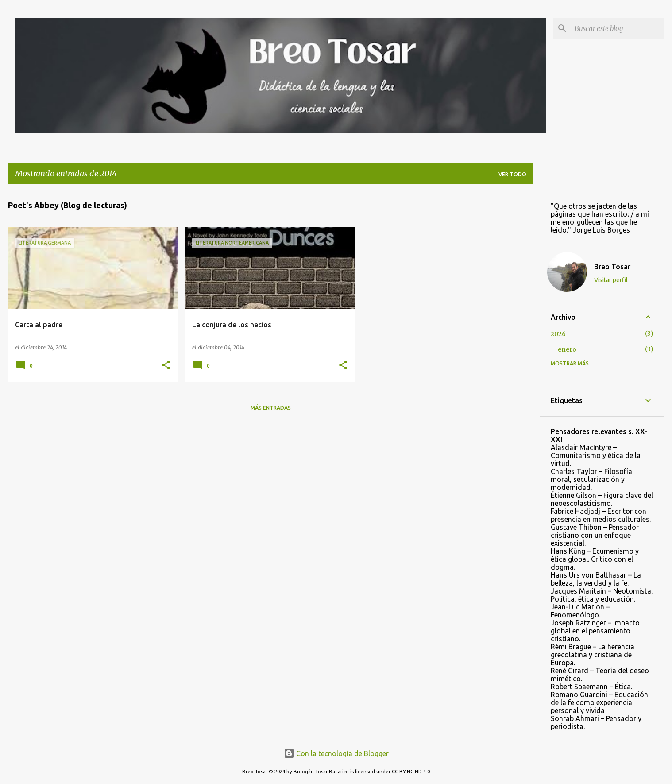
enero (567, 349)
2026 (558, 334)
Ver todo (512, 174)
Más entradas (271, 408)
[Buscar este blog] (618, 28)
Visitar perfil (611, 280)
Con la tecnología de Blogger (336, 753)
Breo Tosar (612, 267)
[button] (166, 366)
